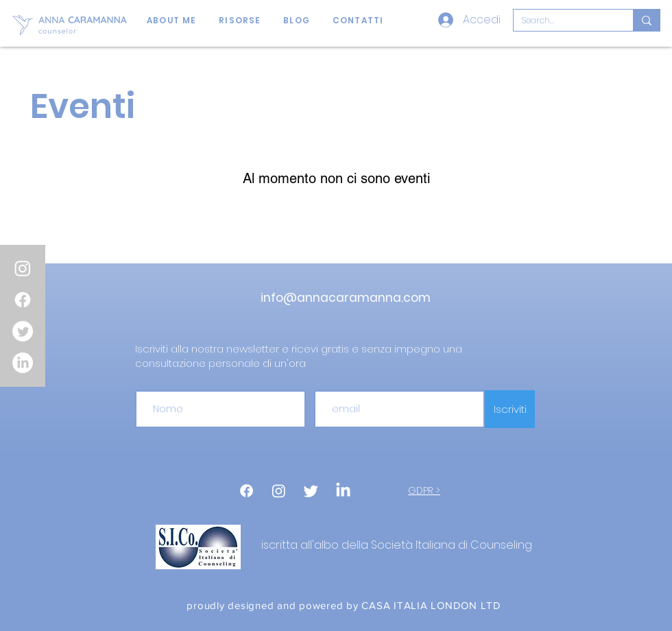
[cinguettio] (311, 491)
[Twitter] (23, 331)
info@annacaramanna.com (346, 298)
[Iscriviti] (510, 409)
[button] (240, 21)
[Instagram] (23, 268)
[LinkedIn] (23, 363)
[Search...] (563, 21)
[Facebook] (23, 300)
